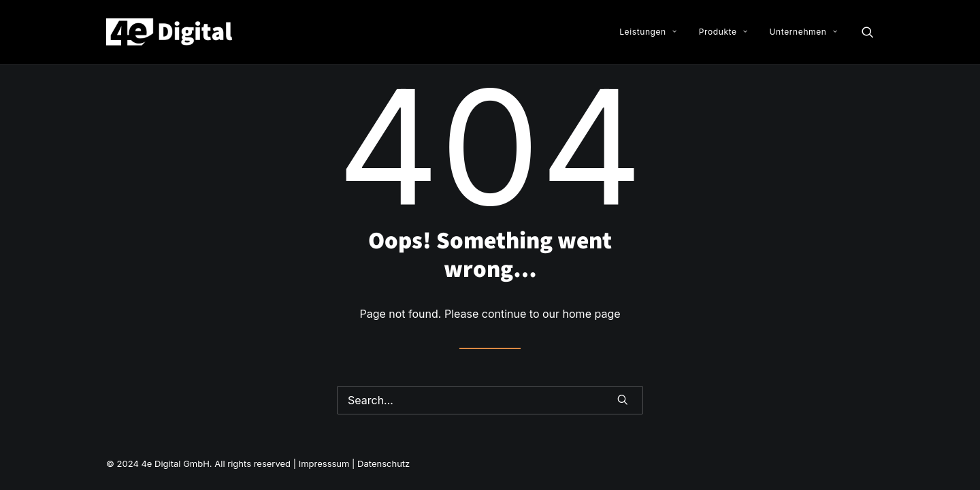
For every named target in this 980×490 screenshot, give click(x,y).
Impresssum (325, 463)
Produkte (723, 32)
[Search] (490, 400)
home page (592, 314)
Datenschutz (383, 463)
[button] (868, 32)
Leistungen (648, 32)
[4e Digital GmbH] (170, 32)
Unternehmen (803, 32)
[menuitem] (648, 32)
